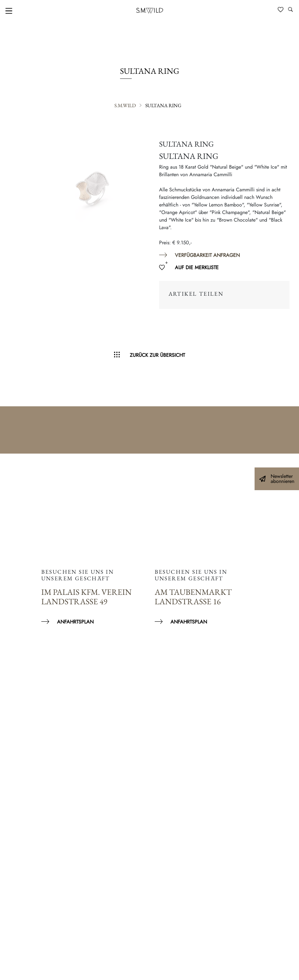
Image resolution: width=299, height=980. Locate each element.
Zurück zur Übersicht (157, 355)
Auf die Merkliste (197, 267)
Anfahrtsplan (75, 622)
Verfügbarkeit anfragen (207, 255)
